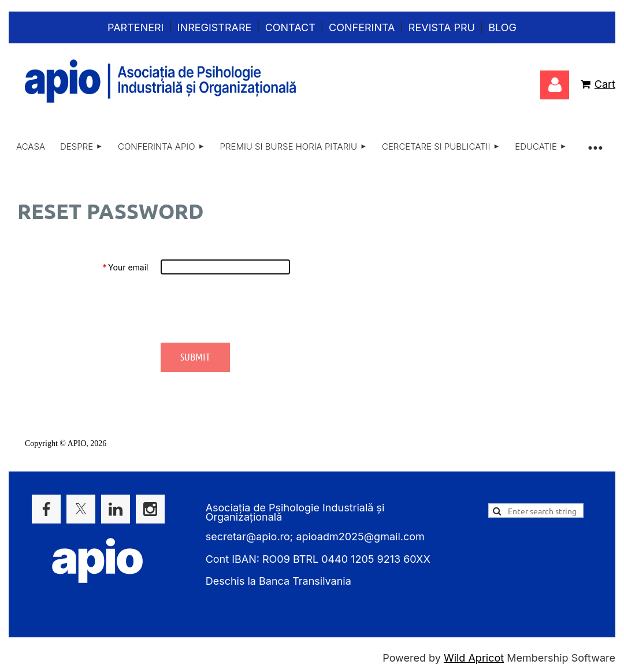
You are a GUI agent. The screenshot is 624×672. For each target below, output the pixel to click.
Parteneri (135, 27)
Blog (502, 27)
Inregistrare (215, 27)
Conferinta (362, 27)
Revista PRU (442, 27)
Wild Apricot (474, 658)
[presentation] (248, 309)
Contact (290, 27)
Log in (555, 85)
